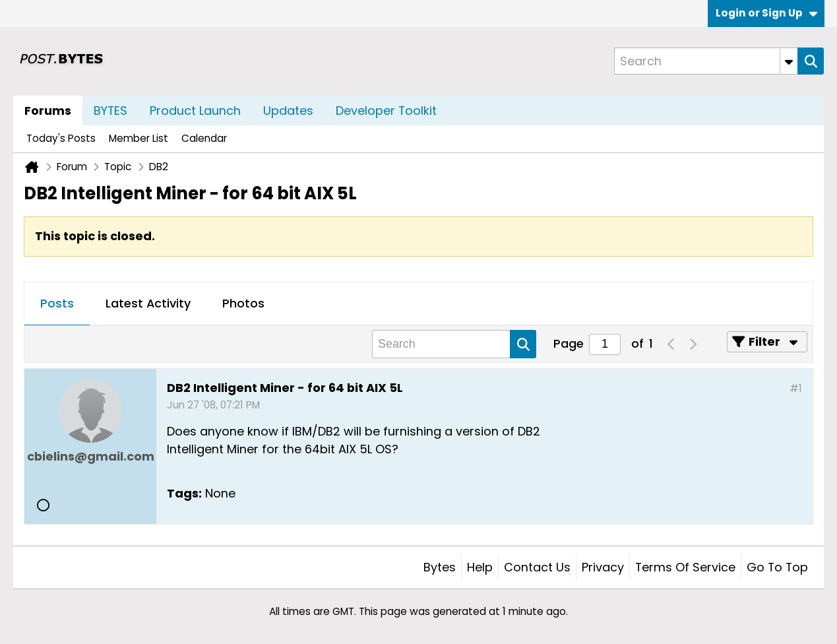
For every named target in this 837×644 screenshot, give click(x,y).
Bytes (440, 567)
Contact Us (537, 567)
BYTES (110, 111)
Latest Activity (148, 303)
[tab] (57, 304)
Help (480, 567)
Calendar (204, 138)
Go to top (777, 567)
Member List (139, 138)
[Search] (706, 61)
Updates (288, 111)
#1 (796, 388)
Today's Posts (61, 138)
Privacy (603, 567)
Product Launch (195, 111)
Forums (48, 111)
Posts (57, 303)
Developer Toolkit (386, 111)
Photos (243, 303)
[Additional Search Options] (789, 61)
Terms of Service (685, 567)
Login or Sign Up (766, 13)
